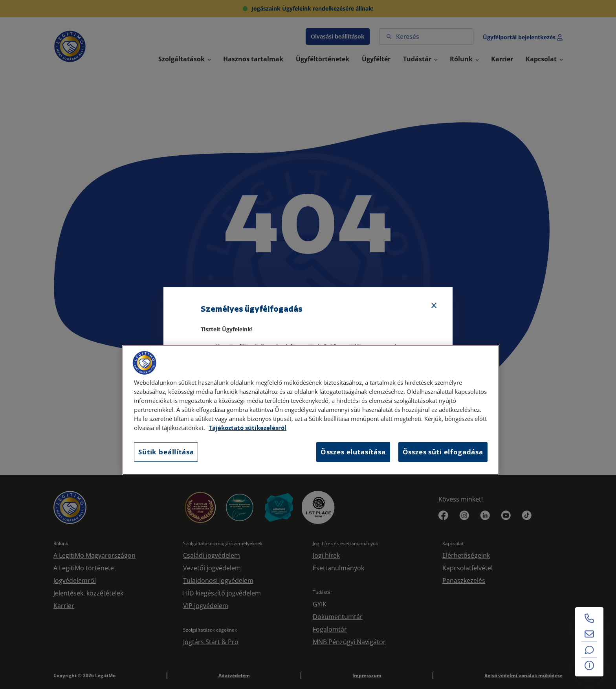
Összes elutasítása (353, 452)
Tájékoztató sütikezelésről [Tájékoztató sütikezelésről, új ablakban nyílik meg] (247, 428)
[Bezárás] (434, 306)
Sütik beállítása (166, 452)
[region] (311, 410)
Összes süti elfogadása (443, 452)
